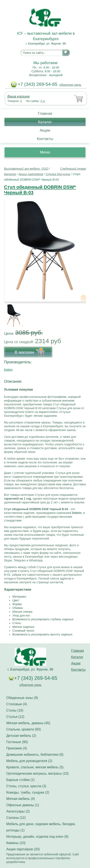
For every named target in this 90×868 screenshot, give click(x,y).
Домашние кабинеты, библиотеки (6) (35, 755)
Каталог (45, 122)
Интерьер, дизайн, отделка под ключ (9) (37, 837)
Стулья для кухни (58, 174)
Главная (45, 114)
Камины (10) (16, 843)
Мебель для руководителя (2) (29, 761)
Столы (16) (15, 710)
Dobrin (8, 370)
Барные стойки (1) (20, 780)
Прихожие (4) (17, 748)
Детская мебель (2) (21, 736)
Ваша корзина (18, 96)
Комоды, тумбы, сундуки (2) (28, 792)
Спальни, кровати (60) (23, 729)
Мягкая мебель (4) (21, 799)
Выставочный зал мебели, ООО (26, 169)
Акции (45, 130)
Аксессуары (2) (18, 811)
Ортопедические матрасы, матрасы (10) (37, 773)
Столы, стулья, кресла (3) (26, 786)
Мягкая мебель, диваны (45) (28, 723)
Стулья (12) (15, 717)
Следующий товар (73, 169)
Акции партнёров (31, 174)
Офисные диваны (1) (23, 805)
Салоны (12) (16, 818)
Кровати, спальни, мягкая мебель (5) (35, 767)
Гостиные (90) (17, 742)
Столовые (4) (17, 704)
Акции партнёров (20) (23, 849)
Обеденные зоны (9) (22, 698)
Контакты (45, 139)
